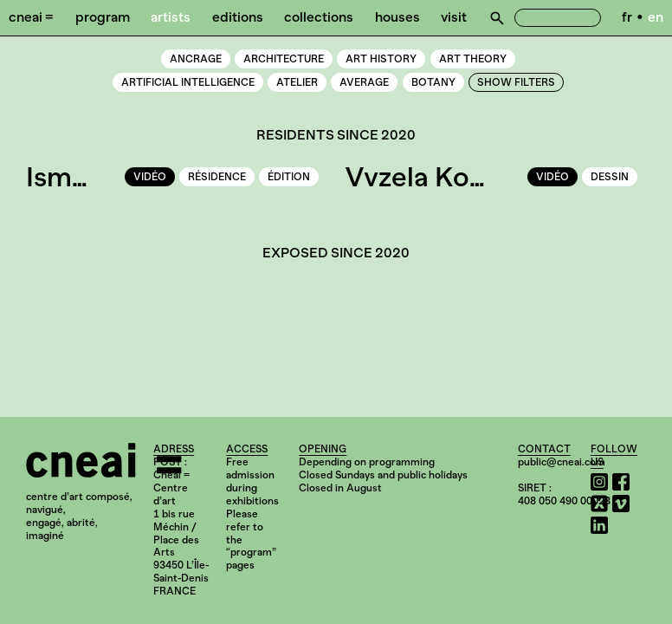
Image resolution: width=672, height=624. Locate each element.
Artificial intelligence (188, 82)
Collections (319, 17)
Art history (381, 59)
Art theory (473, 59)
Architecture (284, 59)
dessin (610, 177)
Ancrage (196, 59)
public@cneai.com (562, 462)
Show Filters (516, 82)
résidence (217, 177)
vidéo (150, 177)
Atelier (297, 82)
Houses (397, 17)
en (656, 17)
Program (103, 17)
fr (627, 17)
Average (364, 82)
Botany (433, 82)
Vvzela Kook (423, 177)
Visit (454, 17)
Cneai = (31, 17)
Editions (238, 17)
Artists (171, 17)
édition (289, 177)
